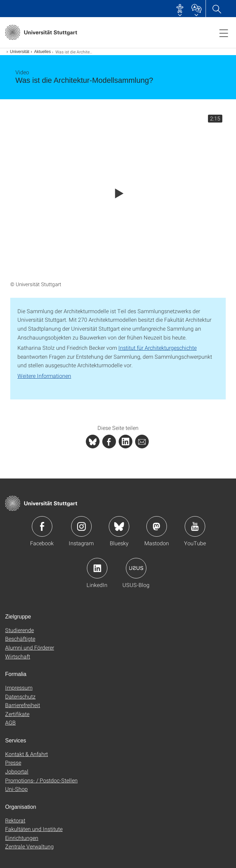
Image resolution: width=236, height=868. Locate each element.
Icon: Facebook (42, 526)
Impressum (19, 687)
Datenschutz (20, 696)
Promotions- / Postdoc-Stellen (41, 780)
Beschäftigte (20, 639)
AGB (10, 722)
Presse (13, 762)
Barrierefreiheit (23, 705)
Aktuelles (43, 52)
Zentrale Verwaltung (29, 846)
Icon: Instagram (81, 526)
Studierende (19, 630)
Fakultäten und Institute (34, 829)
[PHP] (109, 442)
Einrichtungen (22, 838)
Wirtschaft (18, 656)
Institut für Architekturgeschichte (158, 348)
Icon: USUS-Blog (136, 568)
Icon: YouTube (195, 526)
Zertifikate (17, 714)
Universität (20, 52)
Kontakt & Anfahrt (27, 754)
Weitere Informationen (44, 376)
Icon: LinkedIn (97, 568)
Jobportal (17, 771)
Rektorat (15, 820)
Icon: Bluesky (119, 526)
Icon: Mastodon (157, 526)
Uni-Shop (16, 789)
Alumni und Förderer (30, 647)
